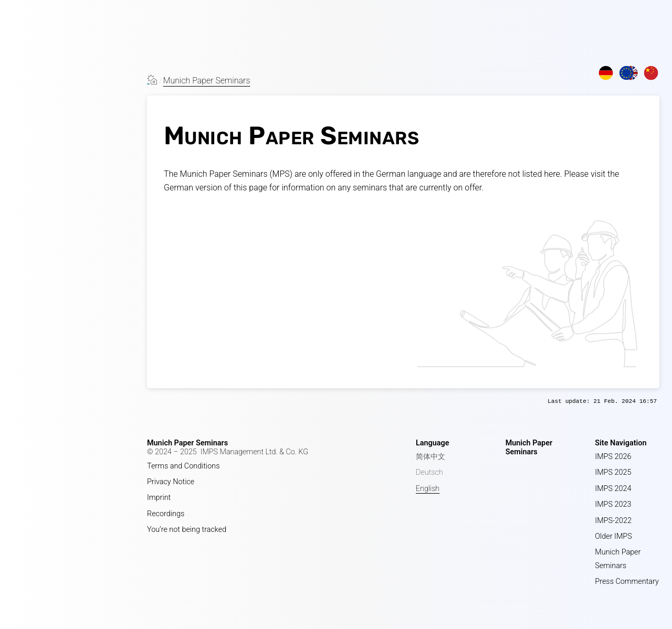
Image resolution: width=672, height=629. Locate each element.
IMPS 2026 (613, 457)
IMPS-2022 (613, 521)
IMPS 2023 (613, 504)
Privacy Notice (171, 482)
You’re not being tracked (187, 530)
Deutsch (429, 472)
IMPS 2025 (613, 472)
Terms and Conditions (183, 466)
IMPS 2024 (613, 489)
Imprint (159, 498)
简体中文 (430, 457)
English (428, 489)
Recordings (166, 514)
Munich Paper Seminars (207, 81)
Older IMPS (613, 536)
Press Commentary (627, 582)
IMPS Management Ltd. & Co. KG (255, 452)
